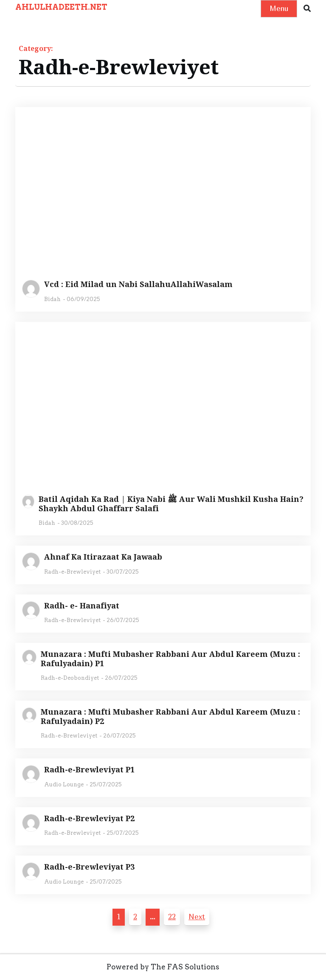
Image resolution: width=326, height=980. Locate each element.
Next (197, 917)
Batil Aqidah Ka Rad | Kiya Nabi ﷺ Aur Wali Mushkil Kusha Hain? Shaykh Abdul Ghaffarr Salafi (171, 504)
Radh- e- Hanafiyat (82, 606)
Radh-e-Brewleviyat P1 (89, 770)
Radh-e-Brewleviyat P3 (89, 867)
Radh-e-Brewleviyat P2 (89, 819)
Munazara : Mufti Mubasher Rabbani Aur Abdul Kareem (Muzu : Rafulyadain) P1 (170, 659)
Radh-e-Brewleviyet (72, 572)
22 (172, 917)
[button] (307, 9)
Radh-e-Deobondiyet (70, 678)
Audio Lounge (64, 784)
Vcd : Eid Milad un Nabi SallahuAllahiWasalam (138, 284)
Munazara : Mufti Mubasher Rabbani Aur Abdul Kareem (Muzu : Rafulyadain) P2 (170, 717)
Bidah (52, 299)
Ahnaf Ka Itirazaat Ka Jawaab (103, 557)
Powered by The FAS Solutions (163, 967)
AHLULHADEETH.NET (61, 7)
